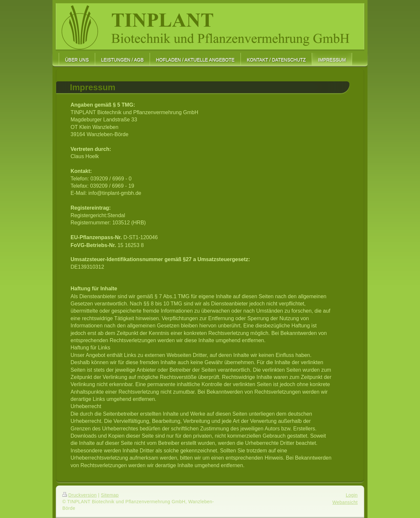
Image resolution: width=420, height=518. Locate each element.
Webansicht (345, 502)
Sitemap (110, 495)
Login (352, 495)
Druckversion (80, 495)
